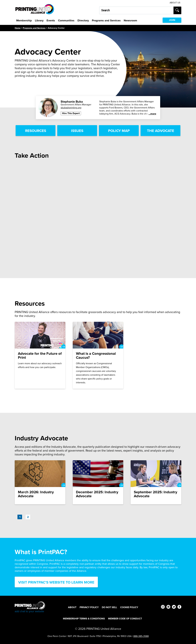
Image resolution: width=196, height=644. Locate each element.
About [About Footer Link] (72, 607)
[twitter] (174, 607)
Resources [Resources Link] (36, 131)
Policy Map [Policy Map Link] (119, 131)
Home (18, 28)
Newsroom (130, 20)
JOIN (172, 20)
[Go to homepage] (30, 607)
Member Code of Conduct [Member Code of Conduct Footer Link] (125, 619)
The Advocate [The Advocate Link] (161, 131)
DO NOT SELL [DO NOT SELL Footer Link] (109, 607)
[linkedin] (168, 607)
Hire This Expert (71, 113)
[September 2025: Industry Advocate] (156, 482)
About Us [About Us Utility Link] (175, 3)
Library (39, 20)
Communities (66, 20)
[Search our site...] (136, 10)
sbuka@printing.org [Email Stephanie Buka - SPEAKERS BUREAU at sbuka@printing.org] (71, 108)
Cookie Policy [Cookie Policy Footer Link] (129, 607)
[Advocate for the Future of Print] (40, 355)
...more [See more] (152, 114)
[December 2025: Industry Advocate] (98, 482)
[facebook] (179, 607)
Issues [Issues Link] (77, 131)
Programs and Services (106, 20)
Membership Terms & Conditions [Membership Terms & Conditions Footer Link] (84, 619)
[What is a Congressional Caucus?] (98, 355)
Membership (24, 20)
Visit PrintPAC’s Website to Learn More (56, 582)
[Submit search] (177, 10)
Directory (83, 20)
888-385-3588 (141, 636)
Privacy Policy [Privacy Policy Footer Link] (89, 607)
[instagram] (163, 607)
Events (51, 20)
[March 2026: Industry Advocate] (40, 482)
